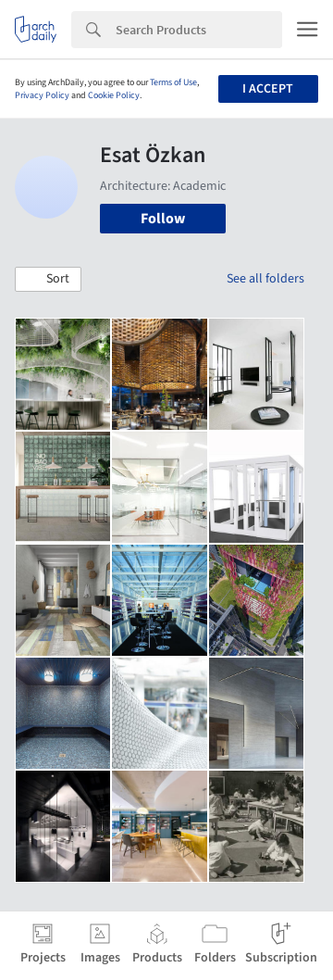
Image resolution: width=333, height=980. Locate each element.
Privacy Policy (42, 95)
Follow (163, 219)
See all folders (265, 279)
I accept (268, 89)
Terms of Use (173, 82)
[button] (48, 280)
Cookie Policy (114, 95)
